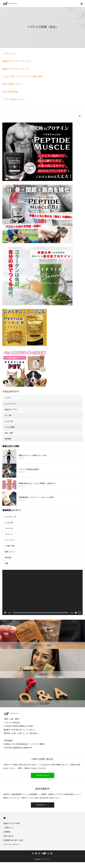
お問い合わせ (8, 836)
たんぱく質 (9, 421)
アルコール (9, 528)
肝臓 (6, 563)
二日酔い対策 (10, 546)
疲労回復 (8, 558)
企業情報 (7, 832)
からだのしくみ (11, 517)
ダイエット (9, 534)
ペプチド (8, 398)
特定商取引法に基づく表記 (13, 840)
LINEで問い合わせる (42, 775)
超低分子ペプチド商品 (12, 823)
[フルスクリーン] (80, 613)
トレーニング (10, 540)
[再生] (5, 613)
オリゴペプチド (10, 404)
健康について (10, 552)
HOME (5, 818)
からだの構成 (10, 427)
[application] (42, 592)
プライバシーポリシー (12, 844)
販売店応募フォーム (43, 805)
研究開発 (8, 439)
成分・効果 (9, 433)
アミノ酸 (8, 415)
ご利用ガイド (8, 828)
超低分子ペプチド (11, 410)
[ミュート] (76, 613)
